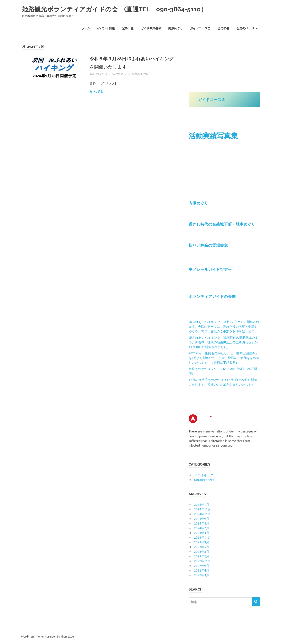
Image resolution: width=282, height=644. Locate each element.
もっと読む (96, 91)
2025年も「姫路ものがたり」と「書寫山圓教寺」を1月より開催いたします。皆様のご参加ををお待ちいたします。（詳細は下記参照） (224, 358)
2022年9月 (202, 565)
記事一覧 (128, 28)
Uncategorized (138, 74)
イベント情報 (106, 28)
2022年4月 (202, 570)
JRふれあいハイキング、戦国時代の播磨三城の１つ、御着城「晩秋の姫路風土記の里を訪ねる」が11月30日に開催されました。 (223, 342)
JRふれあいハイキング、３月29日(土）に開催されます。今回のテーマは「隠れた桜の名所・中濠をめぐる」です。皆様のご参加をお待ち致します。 (224, 326)
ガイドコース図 (200, 28)
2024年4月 (202, 533)
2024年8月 (202, 523)
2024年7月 (202, 528)
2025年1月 (202, 504)
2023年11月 (202, 537)
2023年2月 (202, 556)
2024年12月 (202, 509)
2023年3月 (202, 551)
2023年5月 (202, 547)
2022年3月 (202, 575)
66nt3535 (117, 74)
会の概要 (223, 28)
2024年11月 (202, 514)
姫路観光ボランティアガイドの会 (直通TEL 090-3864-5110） (132, 9)
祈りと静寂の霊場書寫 (208, 245)
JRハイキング (204, 475)
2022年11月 (202, 561)
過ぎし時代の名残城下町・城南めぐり (222, 224)
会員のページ (247, 28)
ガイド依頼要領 (151, 28)
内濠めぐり (176, 28)
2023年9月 (202, 542)
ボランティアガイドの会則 (214, 296)
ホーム (86, 28)
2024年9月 (202, 518)
